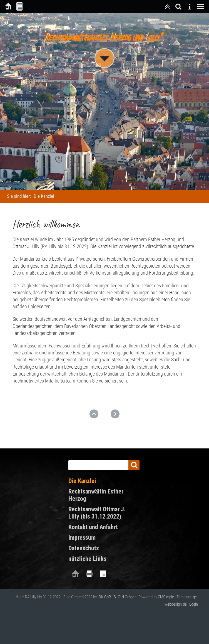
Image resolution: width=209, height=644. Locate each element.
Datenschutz (84, 548)
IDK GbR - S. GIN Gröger (117, 597)
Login (194, 604)
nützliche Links (87, 559)
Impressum (82, 538)
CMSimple (166, 597)
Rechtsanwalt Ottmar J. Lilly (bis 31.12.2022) (97, 513)
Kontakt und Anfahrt (93, 527)
